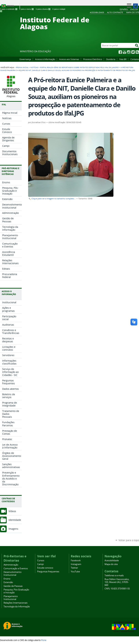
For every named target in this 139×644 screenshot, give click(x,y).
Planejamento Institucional (11, 598)
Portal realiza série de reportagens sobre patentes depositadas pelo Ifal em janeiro (79, 67)
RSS (137, 52)
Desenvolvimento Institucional (13, 574)
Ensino (7, 579)
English (134, 9)
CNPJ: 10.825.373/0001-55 (117, 589)
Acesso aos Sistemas (69, 59)
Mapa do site (111, 564)
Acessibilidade (112, 560)
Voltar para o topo (129, 540)
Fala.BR (123, 59)
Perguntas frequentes (48, 572)
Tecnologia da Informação (17, 607)
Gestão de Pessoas (13, 586)
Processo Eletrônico (93, 59)
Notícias (34, 67)
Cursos (41, 560)
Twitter (133, 52)
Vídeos (12, 511)
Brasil (11, 6)
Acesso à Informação (45, 59)
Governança (25, 59)
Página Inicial (22, 67)
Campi (40, 564)
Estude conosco (45, 568)
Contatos (135, 59)
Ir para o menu (27, 9)
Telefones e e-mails (114, 575)
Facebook (120, 52)
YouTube (125, 52)
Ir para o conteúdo (9, 9)
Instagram (129, 52)
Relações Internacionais (16, 603)
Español (124, 9)
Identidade (15, 520)
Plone (44, 640)
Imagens (13, 529)
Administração (11, 565)
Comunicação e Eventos (16, 568)
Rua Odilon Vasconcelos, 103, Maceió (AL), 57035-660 (117, 582)
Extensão (8, 582)
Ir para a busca (43, 9)
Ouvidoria (111, 59)
